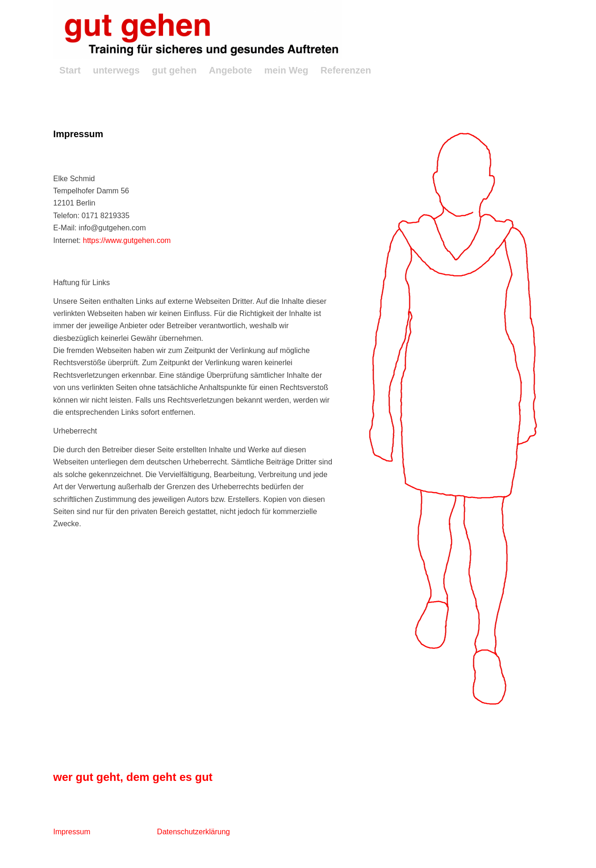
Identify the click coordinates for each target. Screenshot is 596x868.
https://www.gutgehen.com (127, 240)
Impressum (72, 832)
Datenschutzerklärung (194, 832)
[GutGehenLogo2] (198, 29)
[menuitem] (70, 70)
